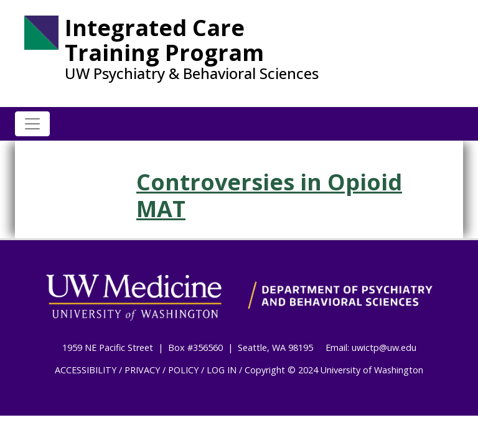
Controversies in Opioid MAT (269, 195)
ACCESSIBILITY (86, 370)
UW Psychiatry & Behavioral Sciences (192, 73)
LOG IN (222, 370)
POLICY (183, 370)
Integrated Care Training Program (164, 40)
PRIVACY (142, 370)
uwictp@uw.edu (384, 348)
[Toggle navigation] (32, 124)
